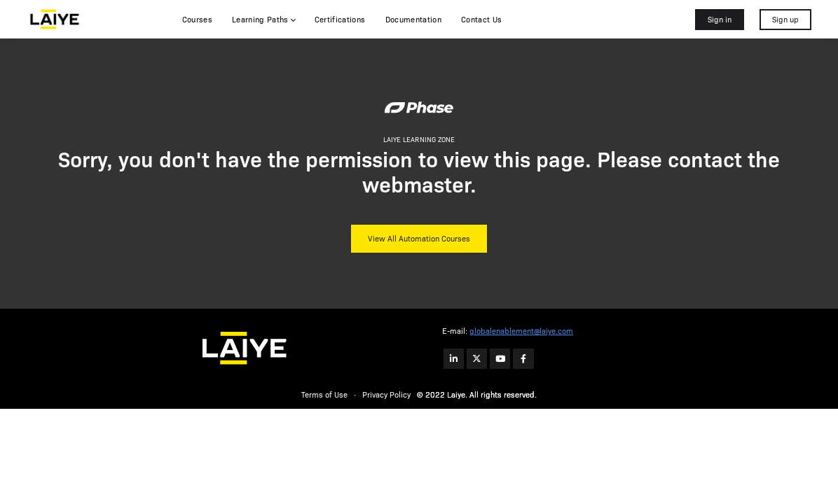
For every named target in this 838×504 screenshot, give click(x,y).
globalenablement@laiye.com (521, 331)
